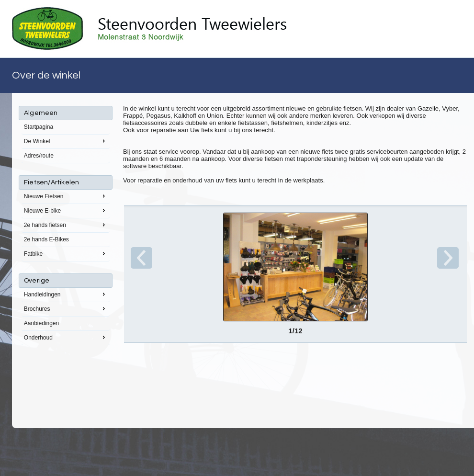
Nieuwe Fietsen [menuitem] (66, 196)
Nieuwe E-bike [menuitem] (66, 210)
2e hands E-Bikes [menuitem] (46, 239)
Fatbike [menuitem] (66, 253)
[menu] (66, 226)
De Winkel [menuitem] (66, 141)
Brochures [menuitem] (66, 308)
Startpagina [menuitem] (39, 127)
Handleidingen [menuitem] (66, 294)
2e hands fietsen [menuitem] (66, 225)
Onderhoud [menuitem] (66, 337)
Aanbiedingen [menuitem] (41, 323)
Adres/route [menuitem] (39, 156)
